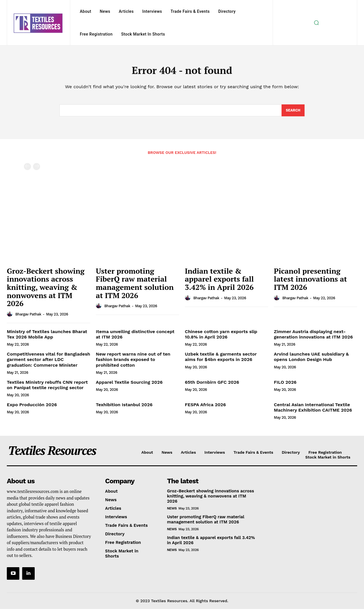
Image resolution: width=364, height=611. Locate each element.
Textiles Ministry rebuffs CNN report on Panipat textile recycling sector (47, 387)
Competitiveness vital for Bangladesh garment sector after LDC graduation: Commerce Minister (48, 362)
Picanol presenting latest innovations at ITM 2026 (310, 281)
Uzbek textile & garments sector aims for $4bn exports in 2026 (221, 359)
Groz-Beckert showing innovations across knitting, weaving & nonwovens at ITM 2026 (46, 289)
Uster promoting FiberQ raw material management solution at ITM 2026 (135, 285)
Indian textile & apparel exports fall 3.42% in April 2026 (219, 281)
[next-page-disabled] (37, 169)
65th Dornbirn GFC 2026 (212, 384)
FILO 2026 (285, 384)
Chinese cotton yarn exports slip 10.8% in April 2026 (221, 337)
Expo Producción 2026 (32, 407)
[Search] (293, 112)
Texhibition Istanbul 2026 (124, 407)
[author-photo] (11, 316)
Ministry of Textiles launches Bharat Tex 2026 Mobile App (47, 337)
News (172, 511)
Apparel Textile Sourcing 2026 (129, 384)
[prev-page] (27, 169)
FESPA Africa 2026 (205, 407)
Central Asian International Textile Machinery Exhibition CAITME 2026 (313, 410)
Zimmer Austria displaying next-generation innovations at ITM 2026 (313, 337)
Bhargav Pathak (28, 316)
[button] (317, 23)
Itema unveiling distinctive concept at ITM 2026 (135, 337)
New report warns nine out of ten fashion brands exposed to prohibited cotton (133, 362)
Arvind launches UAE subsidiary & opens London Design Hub (311, 359)
